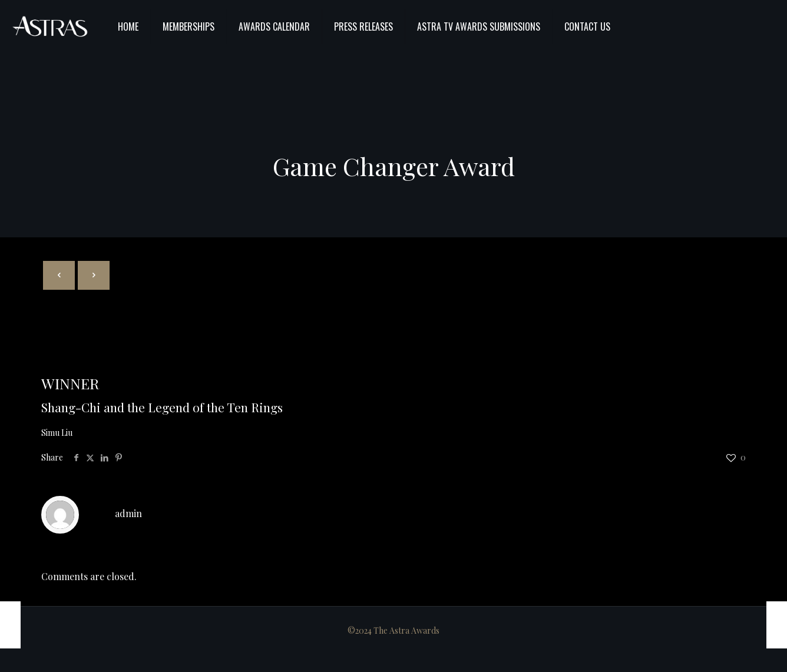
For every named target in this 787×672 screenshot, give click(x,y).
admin (128, 513)
